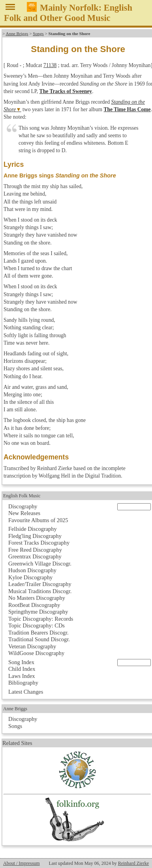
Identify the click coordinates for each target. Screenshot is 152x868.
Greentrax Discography (35, 556)
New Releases (24, 513)
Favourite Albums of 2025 (38, 520)
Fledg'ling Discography (35, 536)
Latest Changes (26, 692)
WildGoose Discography (36, 653)
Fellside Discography (33, 529)
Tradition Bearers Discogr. (38, 633)
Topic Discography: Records (41, 619)
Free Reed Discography (35, 550)
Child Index (22, 669)
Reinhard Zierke (133, 863)
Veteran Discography (32, 646)
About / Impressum (22, 863)
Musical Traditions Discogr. (40, 591)
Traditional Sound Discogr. (39, 639)
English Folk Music (22, 496)
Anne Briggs (17, 34)
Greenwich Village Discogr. (40, 564)
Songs (38, 34)
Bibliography (23, 683)
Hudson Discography (32, 570)
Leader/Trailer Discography (40, 584)
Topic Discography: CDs (37, 625)
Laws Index (22, 676)
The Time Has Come (127, 109)
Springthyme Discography (38, 612)
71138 (50, 65)
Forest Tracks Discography (39, 543)
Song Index (21, 662)
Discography (23, 506)
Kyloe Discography (30, 577)
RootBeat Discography (34, 605)
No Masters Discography (37, 598)
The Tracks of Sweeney (66, 91)
